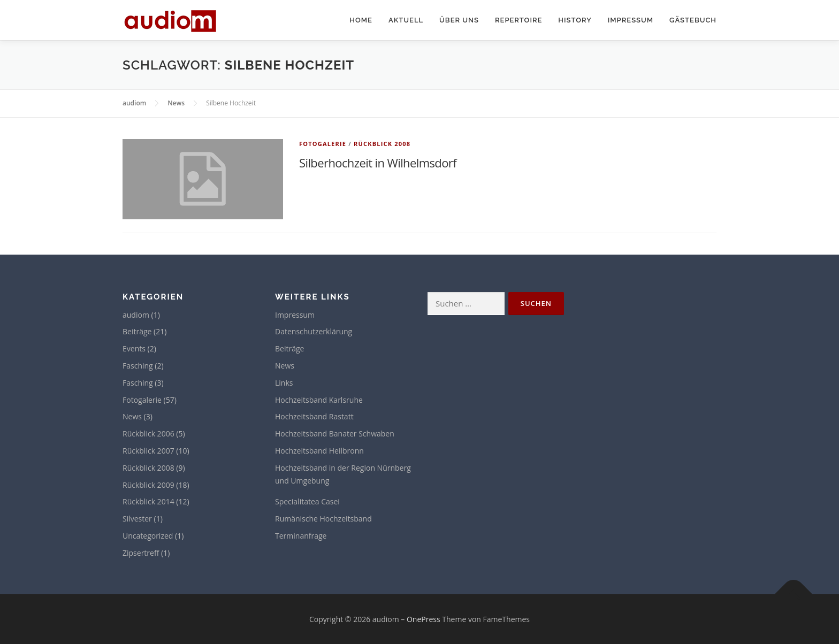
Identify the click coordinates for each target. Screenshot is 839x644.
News (132, 416)
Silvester (137, 519)
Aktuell (406, 20)
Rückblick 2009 (148, 485)
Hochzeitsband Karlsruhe (319, 400)
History (575, 20)
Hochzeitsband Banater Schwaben (335, 434)
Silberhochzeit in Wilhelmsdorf (378, 163)
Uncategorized (148, 536)
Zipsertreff (141, 553)
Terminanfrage (301, 536)
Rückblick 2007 (148, 451)
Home (361, 20)
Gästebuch (693, 20)
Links (284, 383)
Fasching (138, 366)
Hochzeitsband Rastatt (314, 416)
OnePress (424, 619)
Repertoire (518, 20)
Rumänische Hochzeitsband (323, 519)
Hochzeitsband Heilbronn (319, 451)
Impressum (631, 20)
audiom (136, 315)
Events (134, 348)
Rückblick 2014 (148, 501)
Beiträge (137, 331)
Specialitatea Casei (307, 501)
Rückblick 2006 (148, 434)
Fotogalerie (323, 144)
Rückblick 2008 (382, 144)
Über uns (459, 20)
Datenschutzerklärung (314, 331)
